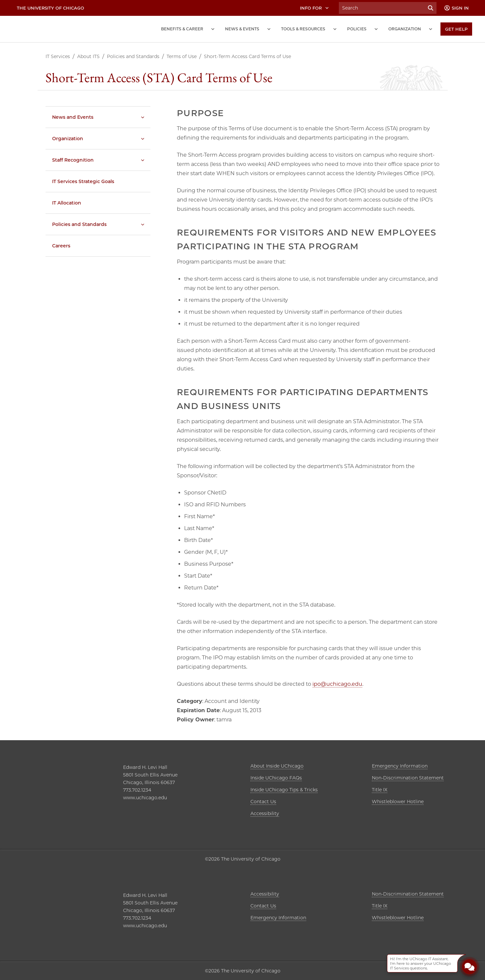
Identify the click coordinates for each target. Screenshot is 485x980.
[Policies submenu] (376, 29)
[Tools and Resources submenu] (335, 29)
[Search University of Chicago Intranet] (382, 8)
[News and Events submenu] (269, 29)
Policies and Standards (133, 56)
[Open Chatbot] (469, 966)
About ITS (88, 56)
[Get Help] (456, 29)
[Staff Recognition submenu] (143, 160)
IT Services (58, 56)
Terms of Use (182, 56)
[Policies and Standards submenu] (143, 224)
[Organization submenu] (431, 29)
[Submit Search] (431, 8)
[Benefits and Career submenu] (213, 29)
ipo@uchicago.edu (337, 684)
